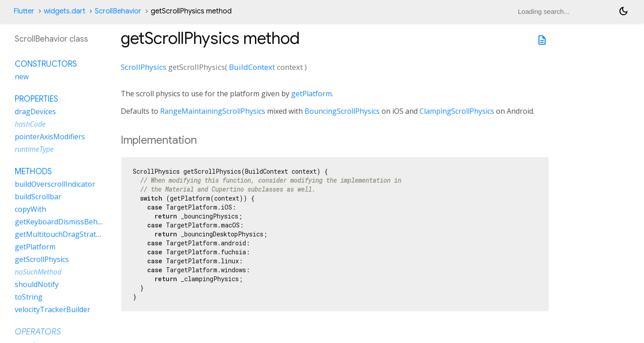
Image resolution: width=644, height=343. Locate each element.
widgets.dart (65, 11)
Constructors (46, 64)
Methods (33, 171)
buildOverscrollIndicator (55, 184)
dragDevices (35, 111)
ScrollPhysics (144, 67)
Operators (38, 332)
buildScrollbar (38, 197)
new (22, 77)
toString (29, 297)
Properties (36, 99)
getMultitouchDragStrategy (61, 234)
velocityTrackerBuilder (53, 309)
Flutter (24, 11)
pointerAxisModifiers (50, 137)
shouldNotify (37, 284)
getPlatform (311, 94)
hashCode (30, 124)
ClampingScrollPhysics (457, 111)
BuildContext (252, 67)
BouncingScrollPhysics (342, 111)
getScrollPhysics (42, 259)
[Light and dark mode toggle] (623, 11)
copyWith (30, 209)
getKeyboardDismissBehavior (65, 222)
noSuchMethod (38, 272)
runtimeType (34, 149)
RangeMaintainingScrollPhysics (213, 111)
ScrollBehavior (118, 11)
